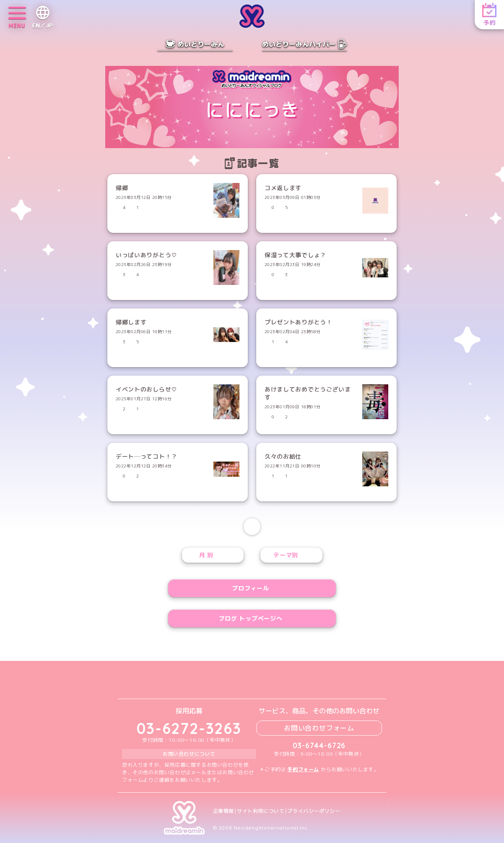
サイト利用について (261, 811)
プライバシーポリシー (314, 811)
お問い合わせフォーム (319, 728)
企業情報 (223, 811)
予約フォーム (303, 769)
